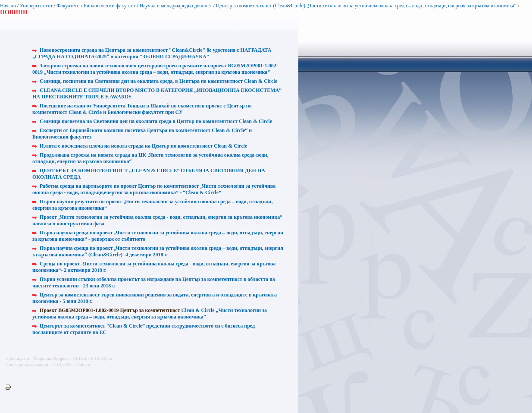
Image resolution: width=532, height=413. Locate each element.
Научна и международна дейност (176, 6)
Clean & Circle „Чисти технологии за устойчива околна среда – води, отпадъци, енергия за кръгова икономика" (150, 314)
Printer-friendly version (10, 388)
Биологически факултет (110, 6)
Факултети (68, 6)
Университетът (36, 6)
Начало (8, 6)
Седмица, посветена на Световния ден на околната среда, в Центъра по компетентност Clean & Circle (158, 81)
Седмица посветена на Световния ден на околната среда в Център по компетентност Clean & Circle (156, 121)
